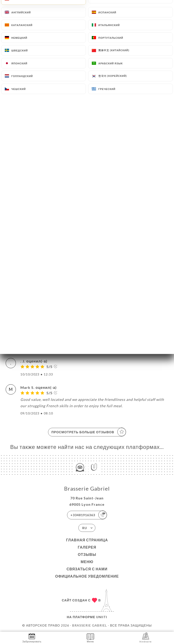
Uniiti (102, 617)
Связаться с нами (87, 569)
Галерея (87, 547)
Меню (87, 562)
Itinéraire (145, 638)
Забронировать (32, 638)
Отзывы (87, 554)
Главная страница (87, 540)
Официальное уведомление (87, 576)
